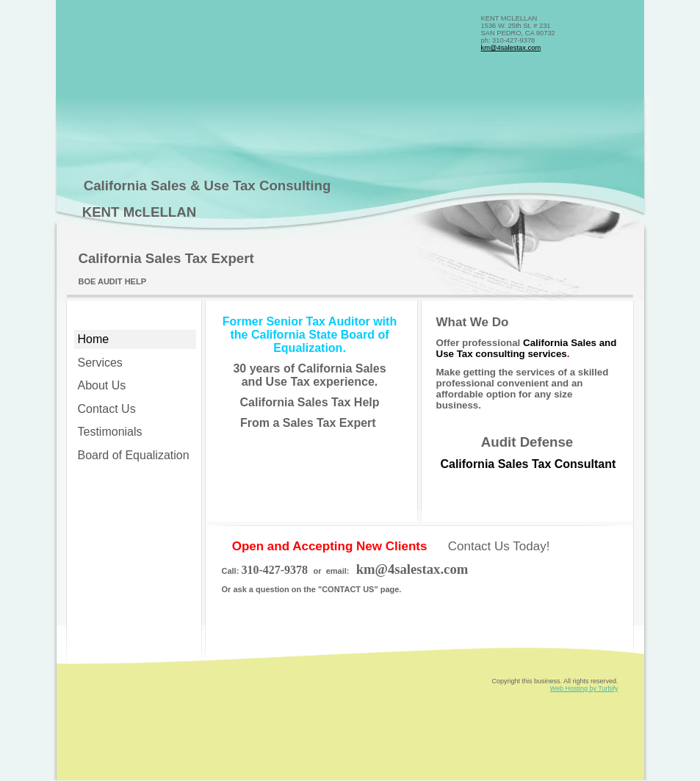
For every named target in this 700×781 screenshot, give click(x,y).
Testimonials (110, 432)
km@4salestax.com (511, 48)
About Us (102, 385)
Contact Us (107, 409)
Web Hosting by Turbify (584, 688)
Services (100, 363)
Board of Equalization (134, 455)
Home (94, 339)
